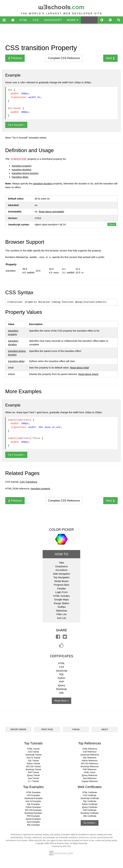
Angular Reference (90, 781)
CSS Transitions (28, 482)
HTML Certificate (90, 792)
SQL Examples (33, 804)
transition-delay (20, 177)
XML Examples (33, 825)
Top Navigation (61, 577)
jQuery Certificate (90, 807)
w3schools (61, 6)
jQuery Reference (90, 775)
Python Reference (90, 761)
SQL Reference (90, 758)
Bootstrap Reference (90, 767)
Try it (112, 224)
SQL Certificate (90, 801)
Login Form (62, 592)
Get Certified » (90, 823)
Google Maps (61, 599)
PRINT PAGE (47, 730)
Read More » (61, 701)
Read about (51, 212)
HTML (24, 20)
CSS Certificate (90, 795)
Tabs (62, 563)
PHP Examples (33, 816)
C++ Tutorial (33, 781)
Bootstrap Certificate (90, 813)
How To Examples (33, 801)
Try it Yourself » (16, 125)
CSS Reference (90, 752)
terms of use (89, 840)
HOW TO (61, 554)
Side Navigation (61, 574)
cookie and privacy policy (106, 840)
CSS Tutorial (33, 752)
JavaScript (61, 671)
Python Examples (33, 807)
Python (61, 678)
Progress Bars (61, 585)
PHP (61, 682)
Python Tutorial (33, 764)
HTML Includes (61, 596)
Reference (64, 58)
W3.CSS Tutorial (33, 767)
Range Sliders (61, 603)
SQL (61, 674)
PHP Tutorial (33, 772)
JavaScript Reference (90, 755)
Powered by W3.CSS (61, 846)
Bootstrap (61, 689)
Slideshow (61, 611)
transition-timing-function (25, 173)
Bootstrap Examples (33, 813)
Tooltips (61, 607)
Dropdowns (62, 566)
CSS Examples (33, 795)
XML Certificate (90, 816)
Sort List (61, 618)
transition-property (22, 166)
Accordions (61, 570)
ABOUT (105, 730)
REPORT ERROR (18, 730)
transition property (40, 488)
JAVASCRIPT (53, 20)
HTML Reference (90, 749)
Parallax (61, 588)
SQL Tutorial (33, 761)
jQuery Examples (33, 819)
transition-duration (22, 170)
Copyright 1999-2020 (45, 843)
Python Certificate (90, 804)
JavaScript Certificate (90, 798)
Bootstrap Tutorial (33, 769)
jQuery (61, 685)
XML (61, 693)
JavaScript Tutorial (33, 755)
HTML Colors (90, 772)
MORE (73, 20)
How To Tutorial (33, 758)
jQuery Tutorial (33, 775)
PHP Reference (90, 769)
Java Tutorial (33, 778)
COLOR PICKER (61, 530)
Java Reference (90, 778)
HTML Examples (33, 792)
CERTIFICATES (61, 656)
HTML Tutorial (33, 749)
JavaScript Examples (33, 798)
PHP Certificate (90, 810)
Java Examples (33, 822)
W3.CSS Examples (33, 810)
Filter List (61, 614)
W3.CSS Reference (90, 764)
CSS (36, 20)
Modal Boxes (61, 581)
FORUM (76, 730)
